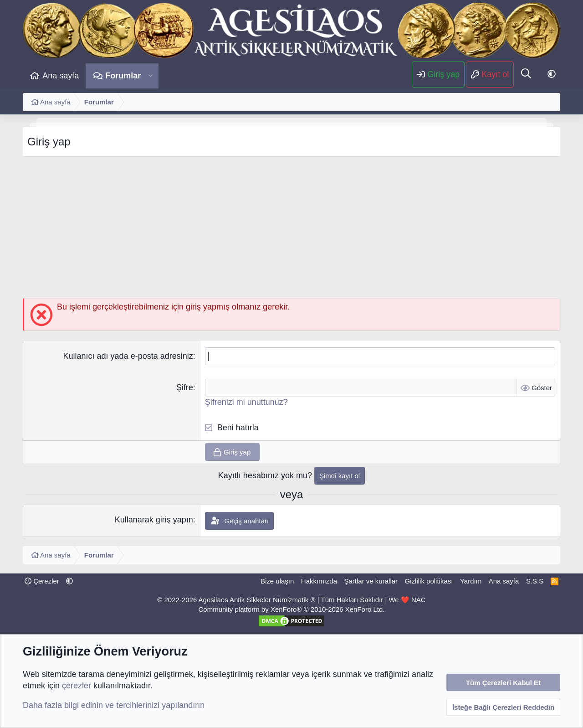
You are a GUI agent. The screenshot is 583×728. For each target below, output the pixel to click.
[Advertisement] (291, 230)
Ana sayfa (61, 76)
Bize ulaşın (277, 581)
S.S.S (535, 581)
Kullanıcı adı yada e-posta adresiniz (128, 356)
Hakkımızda (319, 581)
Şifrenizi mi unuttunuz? (246, 402)
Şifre (185, 387)
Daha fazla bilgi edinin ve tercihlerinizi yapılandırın (114, 705)
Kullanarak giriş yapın (154, 520)
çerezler (77, 686)
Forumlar (123, 76)
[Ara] (526, 74)
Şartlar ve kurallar (371, 581)
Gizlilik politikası (429, 581)
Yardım (471, 581)
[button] (151, 76)
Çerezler (42, 581)
